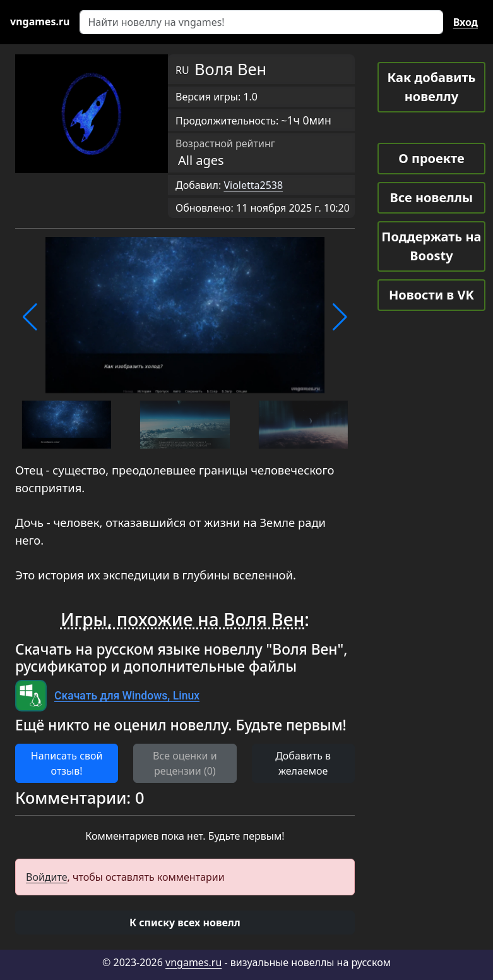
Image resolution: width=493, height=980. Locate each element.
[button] (30, 317)
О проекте (431, 158)
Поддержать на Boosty (431, 246)
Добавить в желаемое (303, 763)
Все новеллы (432, 197)
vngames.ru (193, 962)
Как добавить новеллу (431, 87)
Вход (466, 22)
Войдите (47, 877)
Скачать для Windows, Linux (127, 696)
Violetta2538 (253, 185)
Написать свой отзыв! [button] (67, 763)
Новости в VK (431, 295)
